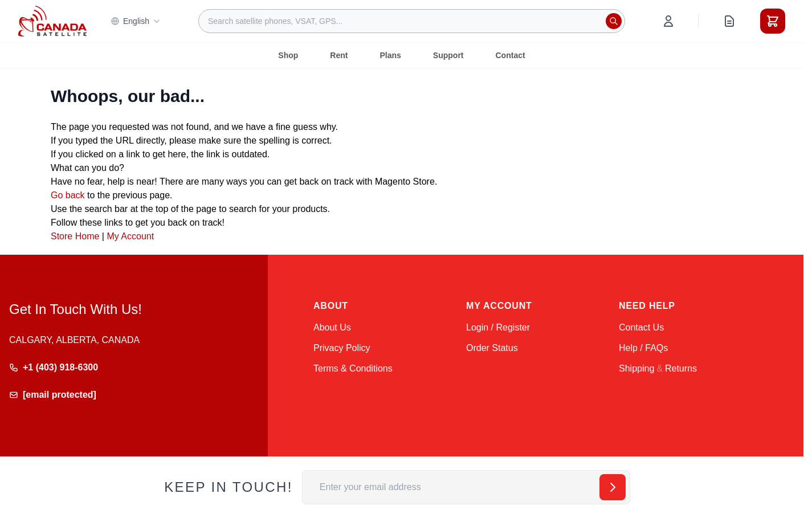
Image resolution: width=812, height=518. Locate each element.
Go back (68, 195)
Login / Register (498, 327)
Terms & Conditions (353, 368)
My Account (130, 236)
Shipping (636, 368)
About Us (332, 327)
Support (448, 55)
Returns (681, 368)
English (136, 21)
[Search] (614, 21)
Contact (511, 55)
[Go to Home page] (52, 21)
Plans (390, 55)
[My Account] (668, 21)
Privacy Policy (342, 348)
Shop (288, 55)
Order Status (492, 348)
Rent (339, 55)
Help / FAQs (643, 348)
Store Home (75, 236)
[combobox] (412, 21)
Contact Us (641, 327)
